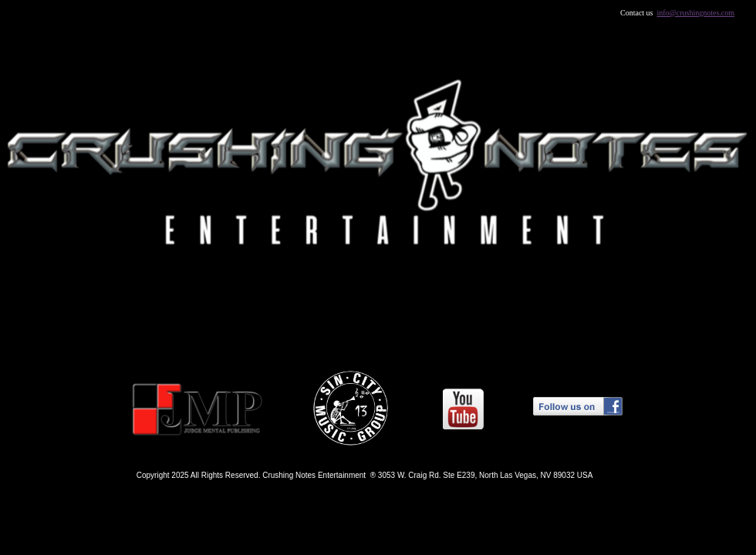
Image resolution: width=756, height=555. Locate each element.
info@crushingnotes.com (696, 13)
